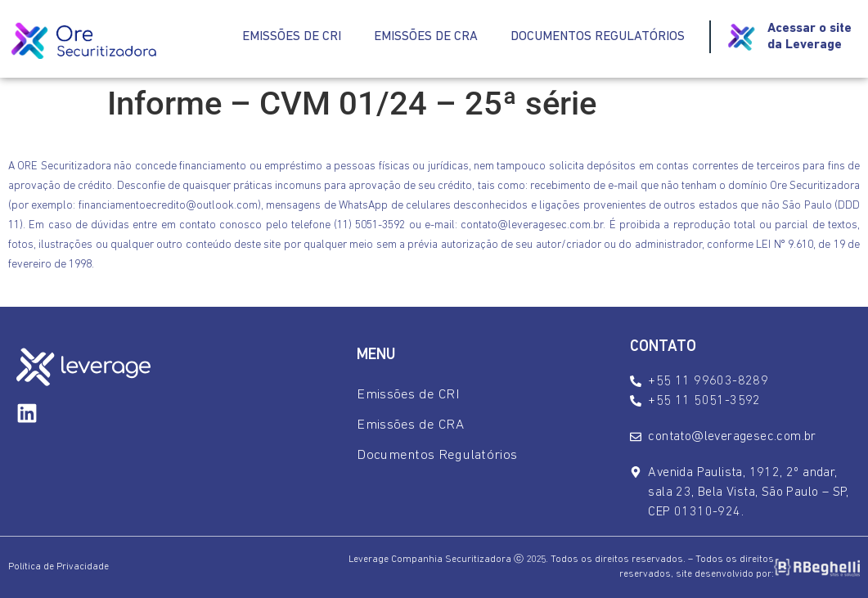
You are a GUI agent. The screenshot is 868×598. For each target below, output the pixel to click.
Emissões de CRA (426, 37)
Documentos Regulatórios (598, 37)
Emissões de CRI (292, 37)
